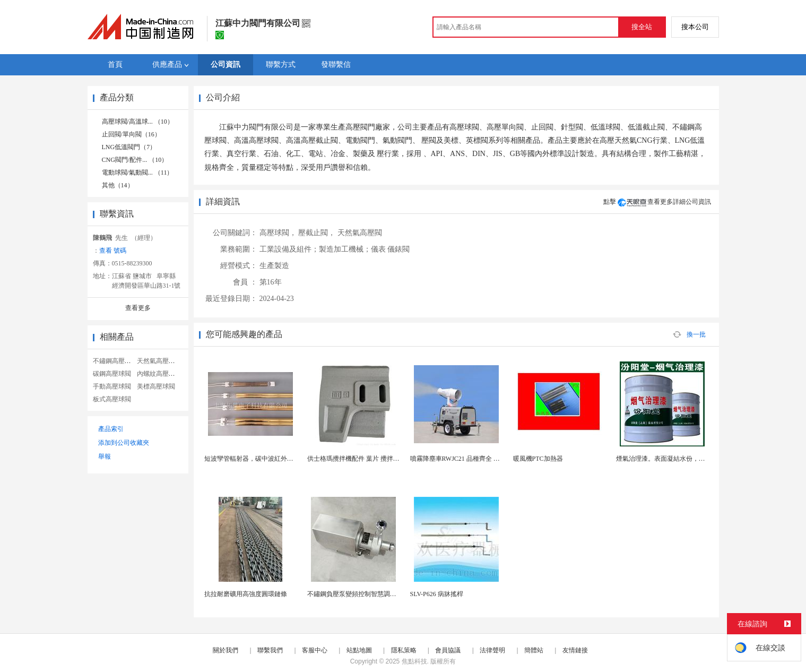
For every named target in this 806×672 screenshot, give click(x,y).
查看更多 (138, 308)
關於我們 (226, 650)
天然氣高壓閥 (360, 233)
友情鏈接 (575, 650)
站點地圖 (359, 650)
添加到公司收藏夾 (124, 443)
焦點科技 (414, 661)
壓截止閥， (317, 233)
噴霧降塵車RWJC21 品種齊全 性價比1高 (466, 459)
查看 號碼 (113, 251)
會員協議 (448, 650)
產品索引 (111, 429)
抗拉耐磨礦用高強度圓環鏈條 (246, 594)
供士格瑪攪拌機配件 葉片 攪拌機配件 (360, 459)
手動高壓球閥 (112, 386)
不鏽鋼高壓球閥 (115, 361)
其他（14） (118, 185)
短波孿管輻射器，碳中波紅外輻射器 (255, 459)
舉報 (105, 456)
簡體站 (534, 650)
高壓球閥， (278, 233)
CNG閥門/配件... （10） (135, 160)
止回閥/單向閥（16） (131, 134)
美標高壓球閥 (156, 386)
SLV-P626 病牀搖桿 (437, 594)
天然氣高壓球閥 (159, 361)
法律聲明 (492, 650)
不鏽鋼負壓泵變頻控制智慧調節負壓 (358, 594)
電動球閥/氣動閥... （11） (138, 173)
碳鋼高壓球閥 (112, 374)
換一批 (689, 334)
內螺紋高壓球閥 (159, 374)
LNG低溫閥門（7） (129, 147)
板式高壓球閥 (112, 399)
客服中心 (315, 650)
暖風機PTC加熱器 (538, 459)
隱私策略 (404, 650)
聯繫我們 (270, 650)
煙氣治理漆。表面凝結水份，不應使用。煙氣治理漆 (689, 459)
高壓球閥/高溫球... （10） (138, 122)
